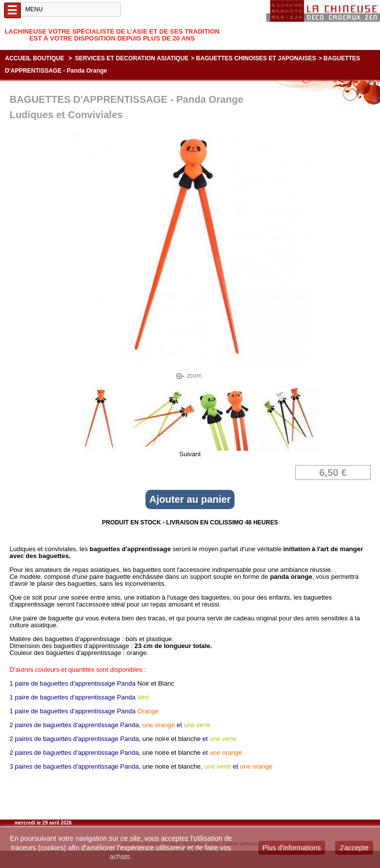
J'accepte (354, 848)
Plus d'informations (292, 848)
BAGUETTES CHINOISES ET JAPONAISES (256, 58)
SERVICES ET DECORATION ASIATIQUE (132, 58)
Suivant (190, 454)
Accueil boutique (35, 58)
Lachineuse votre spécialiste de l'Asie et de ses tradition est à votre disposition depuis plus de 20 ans (112, 35)
